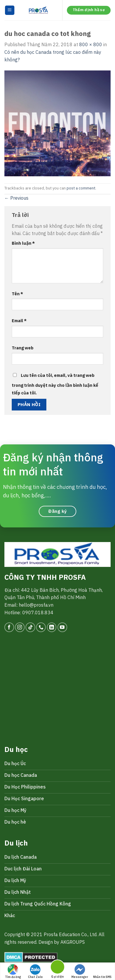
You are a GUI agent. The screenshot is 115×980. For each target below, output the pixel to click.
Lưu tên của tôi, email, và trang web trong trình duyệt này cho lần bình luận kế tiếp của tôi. (55, 384)
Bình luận (23, 243)
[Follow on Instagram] (20, 627)
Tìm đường (13, 972)
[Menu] (10, 10)
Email (19, 321)
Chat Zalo (35, 972)
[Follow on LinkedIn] (52, 627)
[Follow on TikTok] (30, 627)
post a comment (81, 188)
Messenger (80, 972)
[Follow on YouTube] (62, 627)
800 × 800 (91, 44)
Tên (17, 294)
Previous (16, 198)
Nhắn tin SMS (102, 972)
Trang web (23, 348)
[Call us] (41, 627)
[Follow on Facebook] (9, 627)
